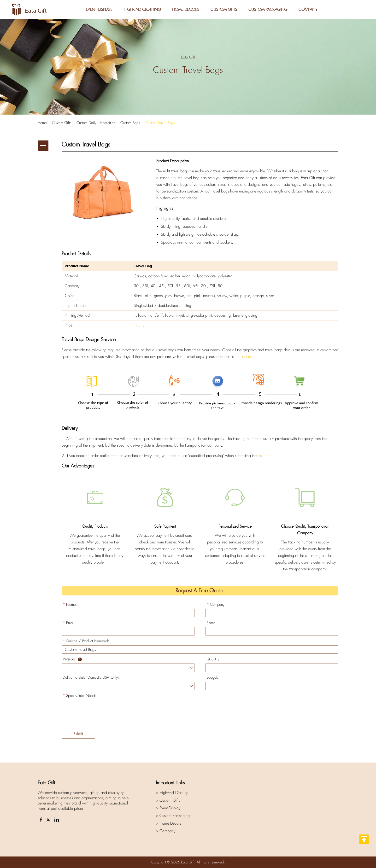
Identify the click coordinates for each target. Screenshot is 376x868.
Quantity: (214, 659)
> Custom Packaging (173, 816)
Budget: (212, 677)
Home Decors (185, 9)
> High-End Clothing (172, 793)
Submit (78, 734)
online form (267, 456)
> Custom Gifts (168, 800)
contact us (244, 357)
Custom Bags (130, 123)
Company (308, 9)
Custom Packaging (268, 9)
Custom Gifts (224, 9)
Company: (216, 605)
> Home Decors (168, 823)
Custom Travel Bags (160, 123)
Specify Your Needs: (80, 696)
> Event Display (168, 808)
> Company (166, 831)
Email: (69, 623)
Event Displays (98, 9)
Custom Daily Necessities (96, 123)
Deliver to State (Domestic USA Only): (91, 677)
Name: (70, 605)
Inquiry (139, 325)
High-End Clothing (142, 9)
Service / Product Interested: (86, 641)
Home (42, 123)
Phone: (212, 623)
